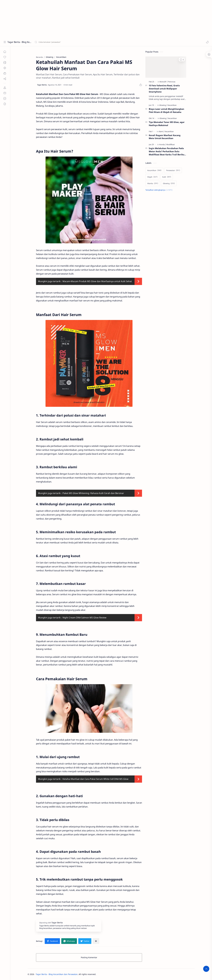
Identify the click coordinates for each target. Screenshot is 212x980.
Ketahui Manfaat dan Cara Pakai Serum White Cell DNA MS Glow (95, 779)
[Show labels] (159, 190)
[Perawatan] (173, 170)
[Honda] (163, 144)
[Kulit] (167, 177)
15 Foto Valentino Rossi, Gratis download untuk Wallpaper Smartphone (164, 89)
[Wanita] (153, 183)
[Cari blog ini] (56, 42)
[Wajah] (152, 177)
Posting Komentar (89, 957)
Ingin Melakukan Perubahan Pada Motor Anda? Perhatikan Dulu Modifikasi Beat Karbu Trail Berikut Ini (167, 151)
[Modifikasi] (170, 144)
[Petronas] (172, 82)
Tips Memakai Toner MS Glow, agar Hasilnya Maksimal (167, 124)
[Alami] (161, 131)
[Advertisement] (82, 19)
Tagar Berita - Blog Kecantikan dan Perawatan (19, 42)
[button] (207, 42)
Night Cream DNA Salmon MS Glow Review (84, 618)
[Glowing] (163, 105)
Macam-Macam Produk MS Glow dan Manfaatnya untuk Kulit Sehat (97, 281)
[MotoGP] (164, 82)
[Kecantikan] (172, 105)
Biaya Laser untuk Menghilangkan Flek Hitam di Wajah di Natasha (166, 110)
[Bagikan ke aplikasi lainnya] (96, 941)
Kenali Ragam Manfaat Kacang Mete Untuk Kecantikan (165, 137)
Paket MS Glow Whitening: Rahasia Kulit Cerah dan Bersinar (93, 493)
